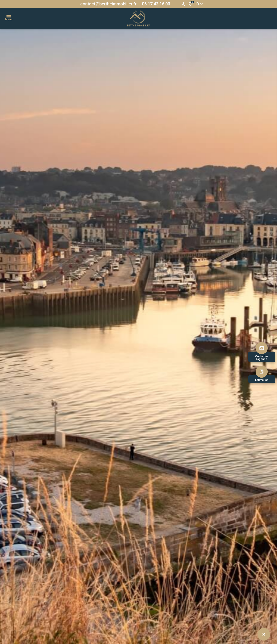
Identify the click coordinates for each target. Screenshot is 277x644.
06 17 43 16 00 (156, 4)
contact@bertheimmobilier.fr (108, 4)
